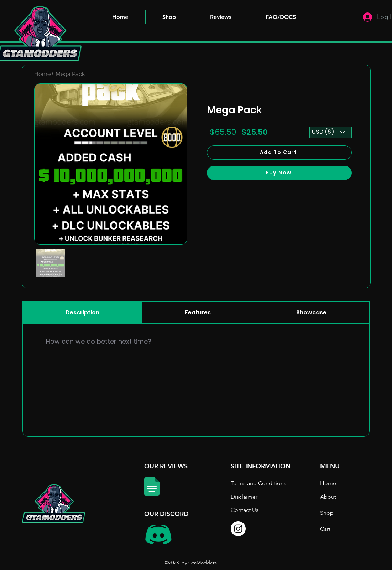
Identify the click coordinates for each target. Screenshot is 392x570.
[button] (281, 17)
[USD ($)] (331, 132)
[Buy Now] (279, 173)
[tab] (82, 312)
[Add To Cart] (279, 153)
